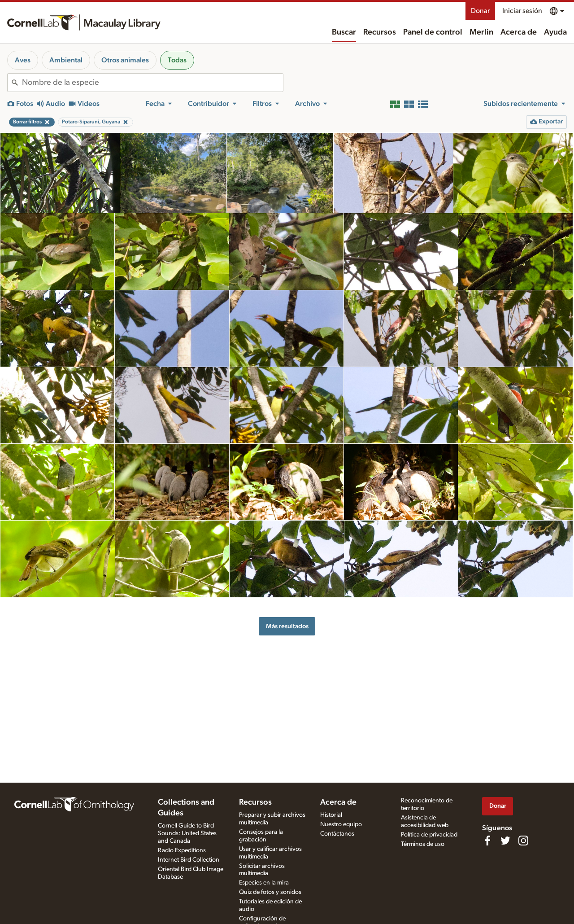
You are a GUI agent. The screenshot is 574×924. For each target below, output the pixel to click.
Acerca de (519, 32)
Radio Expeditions (182, 850)
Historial (331, 815)
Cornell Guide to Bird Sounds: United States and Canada (187, 833)
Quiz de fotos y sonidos (270, 892)
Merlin (481, 32)
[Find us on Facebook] (487, 841)
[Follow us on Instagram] (523, 841)
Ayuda (555, 32)
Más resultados (287, 626)
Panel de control (433, 32)
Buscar (344, 32)
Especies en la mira (264, 883)
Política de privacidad (429, 835)
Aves (23, 60)
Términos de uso (423, 844)
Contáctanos (337, 834)
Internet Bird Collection (189, 860)
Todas (177, 60)
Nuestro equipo (341, 824)
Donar (480, 11)
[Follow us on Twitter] (505, 841)
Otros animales (125, 60)
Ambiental (66, 60)
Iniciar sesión (522, 11)
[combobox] (152, 83)
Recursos (380, 32)
